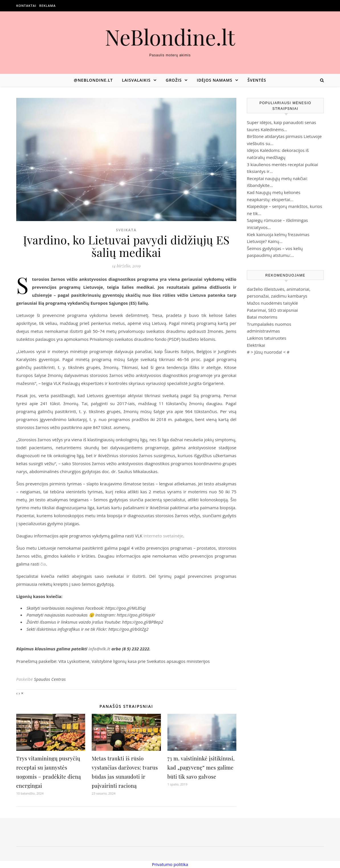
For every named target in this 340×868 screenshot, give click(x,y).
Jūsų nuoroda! (268, 352)
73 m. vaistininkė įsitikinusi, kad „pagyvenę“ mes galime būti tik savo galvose (201, 768)
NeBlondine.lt (170, 37)
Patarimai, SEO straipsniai (272, 310)
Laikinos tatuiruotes (267, 338)
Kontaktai (26, 6)
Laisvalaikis (136, 80)
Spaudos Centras (50, 679)
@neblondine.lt (93, 80)
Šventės (257, 80)
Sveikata (126, 230)
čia (43, 564)
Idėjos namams (215, 80)
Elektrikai (256, 345)
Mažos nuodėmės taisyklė (273, 303)
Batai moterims (262, 317)
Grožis (174, 80)
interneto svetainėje (163, 536)
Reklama (48, 6)
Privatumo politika (170, 864)
